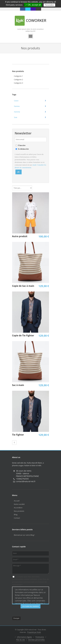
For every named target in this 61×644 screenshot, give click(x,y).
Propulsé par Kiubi (34, 632)
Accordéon (18, 508)
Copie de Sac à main (23, 286)
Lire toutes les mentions (30, 606)
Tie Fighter (18, 435)
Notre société (19, 504)
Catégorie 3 (19, 83)
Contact (17, 518)
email (34, 165)
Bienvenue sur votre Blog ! (24, 535)
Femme (31, 106)
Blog (16, 515)
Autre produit (20, 236)
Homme (31, 112)
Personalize (49, 5)
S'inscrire (22, 145)
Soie (31, 117)
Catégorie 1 (19, 76)
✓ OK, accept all (33, 5)
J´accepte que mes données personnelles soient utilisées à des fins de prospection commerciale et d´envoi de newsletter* (30, 581)
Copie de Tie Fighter (23, 335)
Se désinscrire (23, 149)
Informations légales (25, 637)
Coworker (30, 21)
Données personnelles (37, 640)
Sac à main (18, 385)
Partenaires (40, 637)
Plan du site (20, 640)
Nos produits (19, 511)
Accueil (17, 501)
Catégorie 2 (19, 79)
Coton (31, 101)
